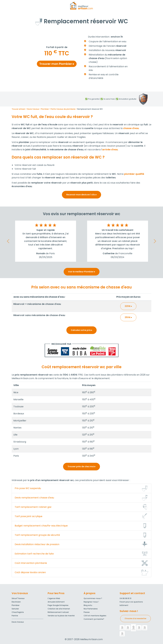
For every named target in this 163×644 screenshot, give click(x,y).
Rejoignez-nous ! (91, 602)
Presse (87, 612)
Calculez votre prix (81, 330)
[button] (8, 241)
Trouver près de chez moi (81, 467)
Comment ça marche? (94, 619)
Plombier (16, 605)
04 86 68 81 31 (125, 598)
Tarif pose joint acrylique (29, 516)
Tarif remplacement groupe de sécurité (37, 535)
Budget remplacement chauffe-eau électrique (41, 526)
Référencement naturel (58, 612)
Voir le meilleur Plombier (82, 272)
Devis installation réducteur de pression (37, 544)
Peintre (15, 616)
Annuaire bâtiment (56, 602)
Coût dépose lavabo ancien (30, 572)
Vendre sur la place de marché (61, 616)
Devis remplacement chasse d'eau (34, 498)
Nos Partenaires (91, 609)
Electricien (16, 602)
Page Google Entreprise (58, 605)
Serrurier (15, 609)
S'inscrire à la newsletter (135, 618)
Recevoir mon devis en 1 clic (81, 195)
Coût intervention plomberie (31, 563)
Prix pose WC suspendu (28, 488)
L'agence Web (54, 598)
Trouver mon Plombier (57, 64)
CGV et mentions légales (95, 616)
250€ (128, 317)
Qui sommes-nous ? (93, 598)
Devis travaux (18, 622)
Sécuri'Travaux (18, 598)
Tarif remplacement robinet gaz (33, 507)
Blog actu (88, 605)
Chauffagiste (18, 612)
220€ (128, 306)
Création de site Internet (59, 609)
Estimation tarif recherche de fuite (34, 554)
